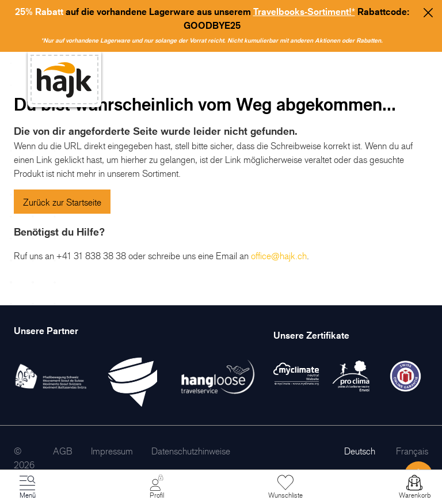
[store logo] (64, 80)
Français (412, 451)
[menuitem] (63, 451)
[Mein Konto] (157, 487)
